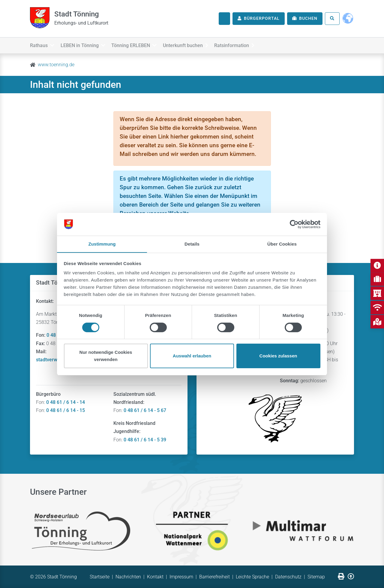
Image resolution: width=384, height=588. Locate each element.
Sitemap (316, 577)
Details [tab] (192, 244)
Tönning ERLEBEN (141, 45)
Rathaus (42, 45)
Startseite (100, 577)
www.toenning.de (56, 65)
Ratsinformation (248, 45)
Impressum (181, 577)
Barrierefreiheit (214, 577)
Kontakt (155, 577)
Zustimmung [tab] (102, 244)
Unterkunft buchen (196, 45)
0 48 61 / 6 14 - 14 (66, 402)
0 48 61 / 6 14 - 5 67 (145, 410)
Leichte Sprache (252, 577)
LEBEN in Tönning (86, 45)
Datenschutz (288, 577)
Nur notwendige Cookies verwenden (106, 356)
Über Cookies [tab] (282, 244)
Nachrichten (128, 577)
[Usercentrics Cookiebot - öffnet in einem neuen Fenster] (294, 224)
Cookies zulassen (278, 356)
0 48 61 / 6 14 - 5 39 (145, 440)
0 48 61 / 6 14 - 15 (66, 410)
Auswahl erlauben (192, 356)
